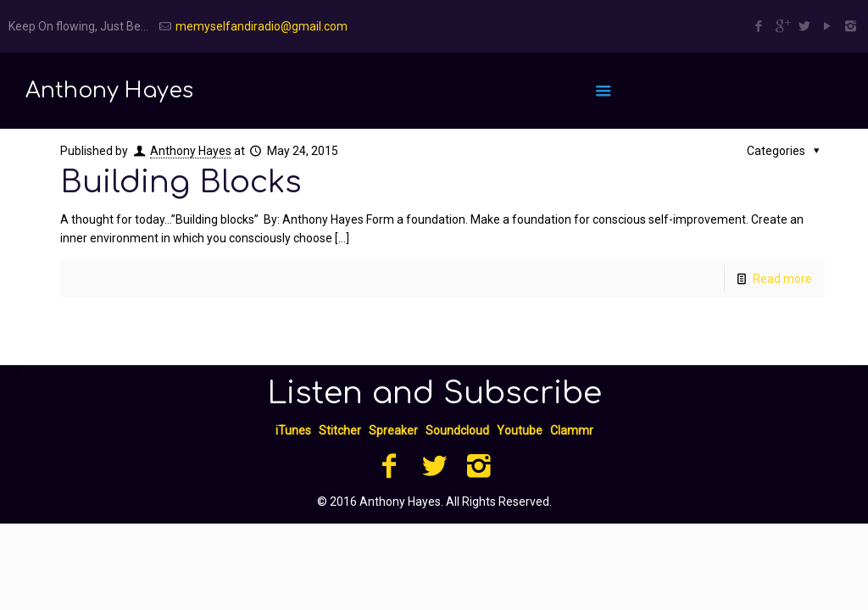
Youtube (520, 430)
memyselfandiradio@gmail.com (262, 26)
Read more (782, 279)
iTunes (293, 430)
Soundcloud (457, 430)
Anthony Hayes (191, 151)
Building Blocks (181, 182)
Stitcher (340, 430)
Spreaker (393, 430)
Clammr (572, 430)
